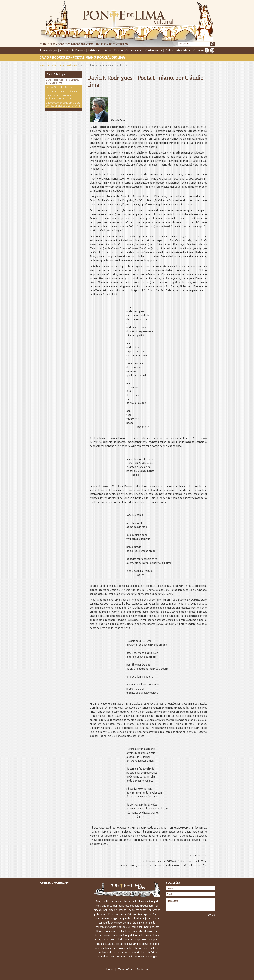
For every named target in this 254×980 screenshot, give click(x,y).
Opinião (199, 50)
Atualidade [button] (183, 50)
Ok (212, 44)
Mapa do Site (125, 969)
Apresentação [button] (48, 50)
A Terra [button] (64, 50)
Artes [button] (108, 50)
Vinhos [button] (169, 50)
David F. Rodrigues (68, 65)
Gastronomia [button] (154, 50)
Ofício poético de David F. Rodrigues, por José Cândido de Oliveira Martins (63, 104)
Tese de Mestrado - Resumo (59, 87)
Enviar (211, 915)
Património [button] (95, 50)
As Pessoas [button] (78, 50)
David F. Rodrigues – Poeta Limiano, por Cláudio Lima (62, 81)
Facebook (207, 50)
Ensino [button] (119, 50)
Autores (52, 65)
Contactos (143, 969)
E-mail (212, 50)
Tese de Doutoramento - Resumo (62, 91)
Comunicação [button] (134, 50)
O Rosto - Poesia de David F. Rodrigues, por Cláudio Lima (59, 97)
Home (42, 65)
